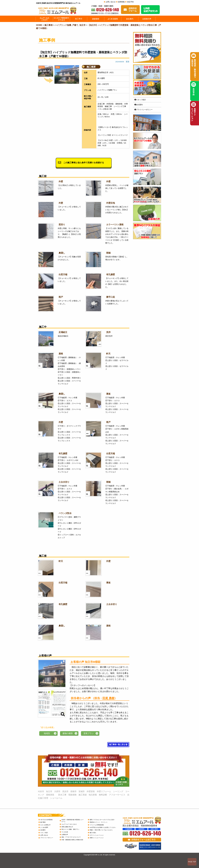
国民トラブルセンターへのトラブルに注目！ (102, 820)
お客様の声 (65, 835)
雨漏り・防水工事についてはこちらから (101, 830)
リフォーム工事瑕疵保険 (97, 825)
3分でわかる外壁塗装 (46, 820)
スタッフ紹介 (140, 100)
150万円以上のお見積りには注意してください (103, 827)
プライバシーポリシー (143, 110)
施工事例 (43, 822)
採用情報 (121, 2)
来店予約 (130, 2)
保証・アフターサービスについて (71, 837)
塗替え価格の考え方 (67, 827)
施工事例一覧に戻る (118, 745)
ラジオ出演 (65, 832)
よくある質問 (44, 827)
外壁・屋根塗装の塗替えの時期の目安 (72, 840)
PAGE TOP (192, 862)
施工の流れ (93, 833)
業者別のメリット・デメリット (99, 822)
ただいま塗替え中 (45, 825)
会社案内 (139, 105)
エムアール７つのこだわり (69, 824)
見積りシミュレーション (97, 838)
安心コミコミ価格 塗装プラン (70, 829)
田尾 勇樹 (108, 698)
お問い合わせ (111, 2)
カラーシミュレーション (97, 835)
